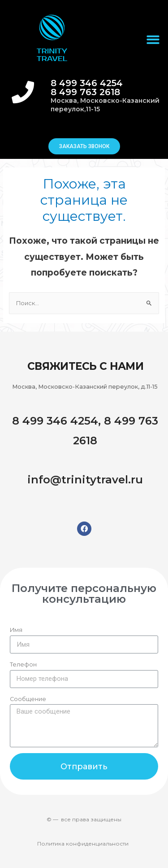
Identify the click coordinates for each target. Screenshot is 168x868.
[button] (84, 146)
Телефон (23, 664)
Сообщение (28, 699)
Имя (16, 630)
